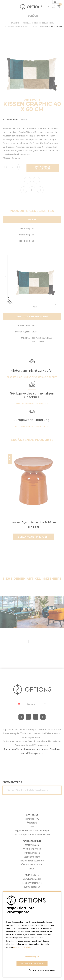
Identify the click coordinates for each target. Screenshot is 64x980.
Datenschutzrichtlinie (22, 947)
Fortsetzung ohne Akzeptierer (43, 970)
